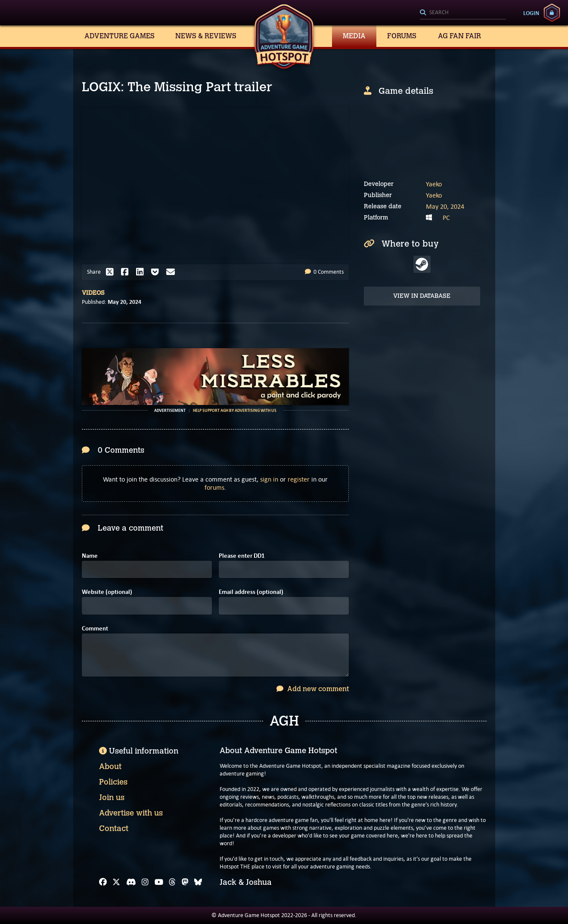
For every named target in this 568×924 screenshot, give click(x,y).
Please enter (242, 556)
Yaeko (434, 184)
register (299, 479)
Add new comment (313, 689)
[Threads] (172, 882)
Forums (402, 36)
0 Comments (324, 272)
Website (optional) (107, 592)
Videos (93, 293)
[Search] (463, 13)
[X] (116, 882)
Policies (113, 782)
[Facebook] (103, 882)
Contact (114, 828)
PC (446, 218)
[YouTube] (159, 882)
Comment (95, 629)
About (110, 766)
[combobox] (463, 13)
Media (354, 36)
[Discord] (131, 882)
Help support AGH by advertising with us (235, 411)
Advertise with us (131, 813)
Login (531, 13)
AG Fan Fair (459, 36)
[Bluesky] (198, 882)
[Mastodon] (185, 882)
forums (214, 487)
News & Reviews (206, 36)
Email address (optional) (251, 592)
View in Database (422, 296)
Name (90, 556)
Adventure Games (119, 36)
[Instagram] (145, 882)
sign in (269, 479)
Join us (112, 797)
